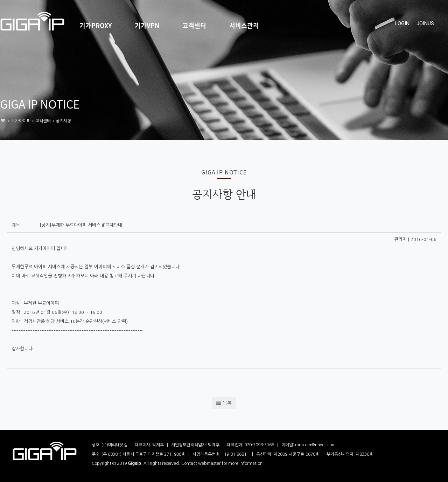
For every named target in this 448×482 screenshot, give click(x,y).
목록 (224, 403)
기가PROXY (96, 26)
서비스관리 (244, 26)
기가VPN (147, 26)
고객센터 (194, 26)
